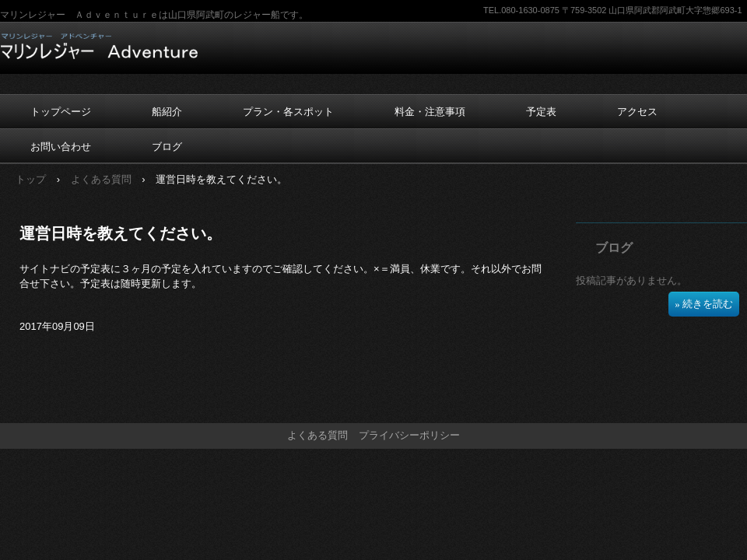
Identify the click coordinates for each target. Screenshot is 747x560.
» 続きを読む (704, 304)
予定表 (541, 112)
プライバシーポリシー (409, 435)
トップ (31, 179)
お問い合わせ (61, 147)
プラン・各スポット (288, 112)
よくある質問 (101, 179)
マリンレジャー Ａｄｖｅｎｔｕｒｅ (99, 46)
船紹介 (167, 112)
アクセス (637, 112)
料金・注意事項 (430, 112)
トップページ (61, 112)
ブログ (167, 147)
